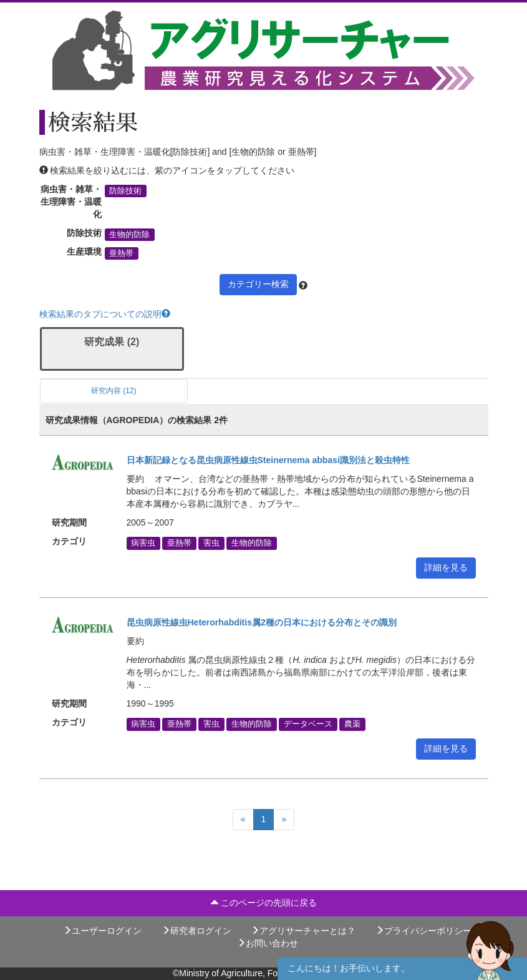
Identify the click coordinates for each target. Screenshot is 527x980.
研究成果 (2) (112, 342)
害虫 (211, 543)
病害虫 (143, 543)
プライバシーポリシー (423, 931)
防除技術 (125, 191)
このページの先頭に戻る (264, 903)
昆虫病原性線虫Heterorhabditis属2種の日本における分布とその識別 (262, 622)
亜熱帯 (121, 253)
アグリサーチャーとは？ (303, 931)
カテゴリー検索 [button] (258, 284)
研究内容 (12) (114, 391)
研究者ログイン (196, 931)
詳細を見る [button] (446, 567)
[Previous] (243, 820)
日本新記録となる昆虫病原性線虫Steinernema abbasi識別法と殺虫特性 (268, 460)
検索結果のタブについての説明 (105, 314)
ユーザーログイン (102, 931)
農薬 (352, 724)
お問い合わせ (268, 943)
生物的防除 (129, 235)
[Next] (284, 820)
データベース (308, 724)
